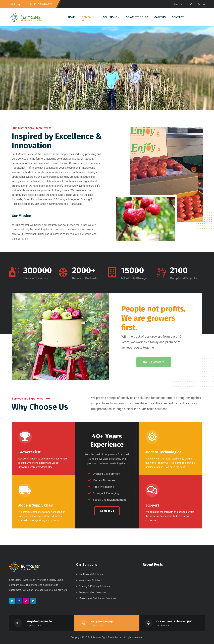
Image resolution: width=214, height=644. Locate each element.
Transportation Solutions (93, 592)
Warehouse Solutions (91, 580)
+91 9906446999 (102, 621)
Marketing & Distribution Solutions (97, 598)
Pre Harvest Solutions (91, 574)
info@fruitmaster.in (39, 621)
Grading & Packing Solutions (94, 586)
